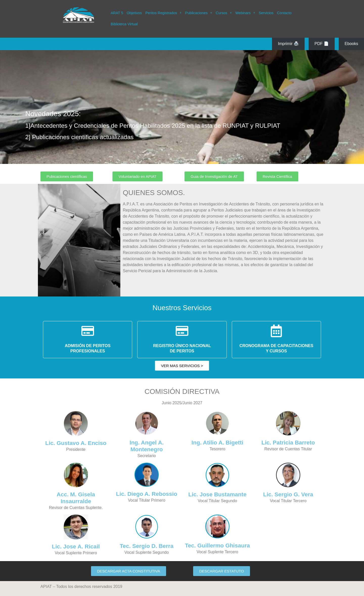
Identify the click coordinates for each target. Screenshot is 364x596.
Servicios (266, 13)
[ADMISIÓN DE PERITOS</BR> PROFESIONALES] (88, 331)
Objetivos (134, 13)
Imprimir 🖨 (288, 44)
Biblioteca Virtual (124, 24)
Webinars (245, 13)
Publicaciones (199, 13)
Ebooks (351, 44)
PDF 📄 (322, 44)
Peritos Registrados (164, 13)
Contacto (284, 13)
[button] (164, 13)
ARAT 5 (117, 13)
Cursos (224, 13)
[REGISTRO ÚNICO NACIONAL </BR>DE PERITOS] (182, 331)
